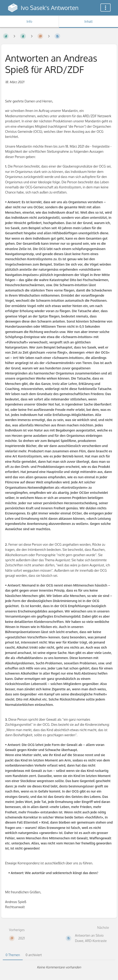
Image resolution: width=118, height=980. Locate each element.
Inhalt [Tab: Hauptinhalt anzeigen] (89, 21)
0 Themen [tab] (13, 955)
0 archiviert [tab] (34, 955)
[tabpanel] (59, 967)
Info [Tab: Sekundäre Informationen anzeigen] (29, 21)
